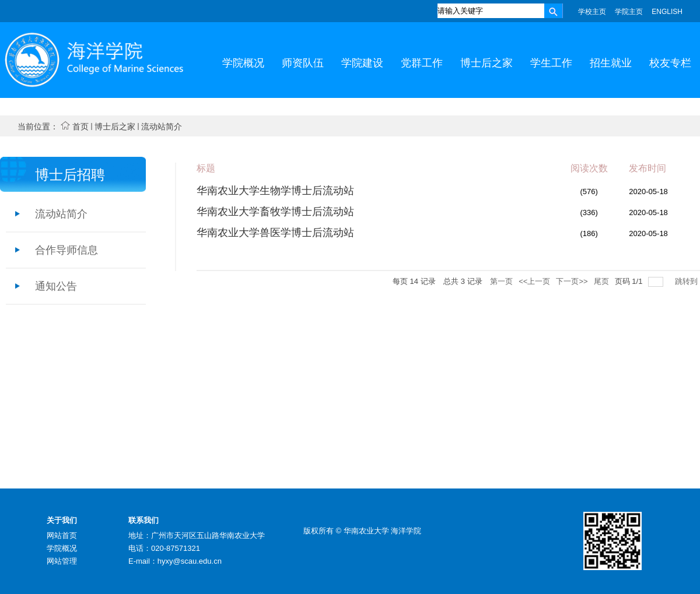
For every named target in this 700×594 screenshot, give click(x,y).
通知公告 (56, 286)
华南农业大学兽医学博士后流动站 (275, 233)
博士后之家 (115, 126)
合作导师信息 (66, 250)
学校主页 (592, 12)
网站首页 (62, 535)
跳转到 (687, 281)
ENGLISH (667, 12)
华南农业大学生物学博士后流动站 (275, 191)
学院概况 (62, 548)
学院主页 (629, 12)
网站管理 (62, 561)
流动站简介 (162, 126)
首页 (80, 126)
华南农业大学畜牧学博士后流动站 (275, 212)
